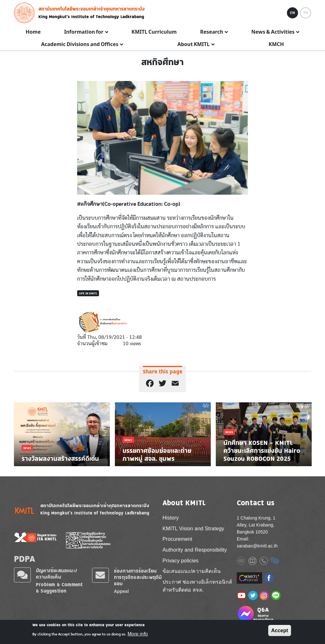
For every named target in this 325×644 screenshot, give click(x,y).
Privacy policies (180, 561)
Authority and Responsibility (195, 550)
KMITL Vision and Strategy (193, 529)
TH (305, 13)
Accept (279, 631)
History (171, 518)
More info (138, 634)
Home (33, 32)
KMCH (276, 44)
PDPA (25, 559)
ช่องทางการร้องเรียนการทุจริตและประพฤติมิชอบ (138, 577)
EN (292, 13)
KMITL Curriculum (154, 32)
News (27, 448)
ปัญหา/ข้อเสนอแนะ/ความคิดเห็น (56, 574)
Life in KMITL (88, 293)
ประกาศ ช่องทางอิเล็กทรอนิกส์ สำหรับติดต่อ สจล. (197, 586)
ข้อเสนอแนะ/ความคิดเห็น (192, 571)
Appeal (121, 591)
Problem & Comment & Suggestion (59, 588)
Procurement (177, 539)
